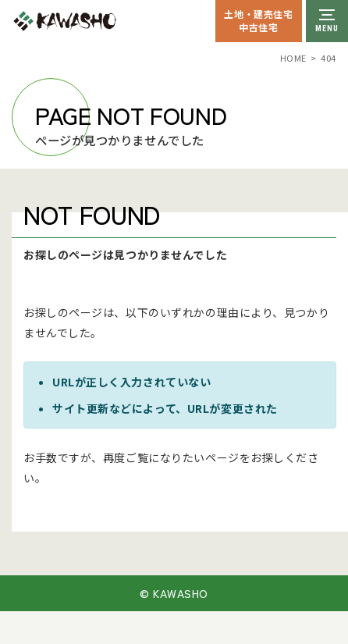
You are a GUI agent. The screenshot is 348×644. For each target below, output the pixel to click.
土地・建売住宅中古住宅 (258, 20)
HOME (293, 58)
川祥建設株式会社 (99, 21)
